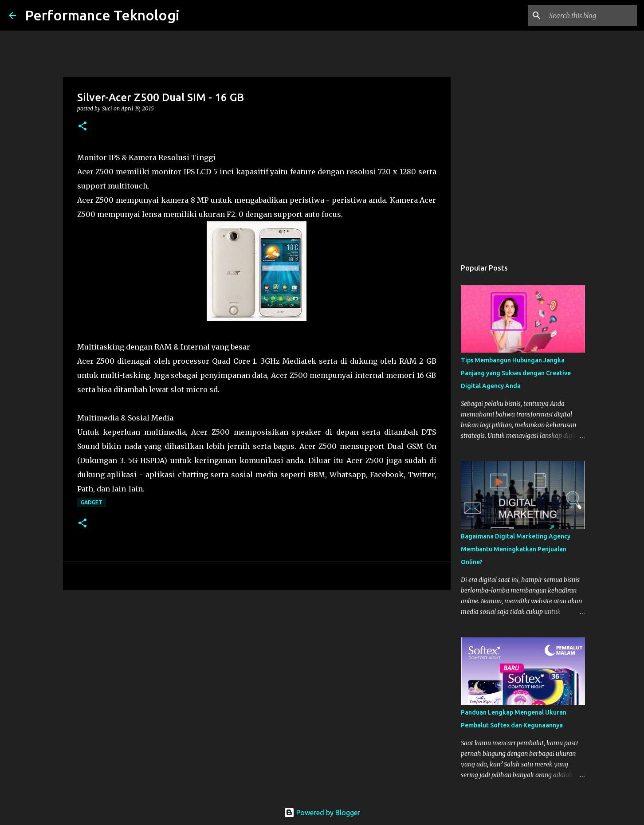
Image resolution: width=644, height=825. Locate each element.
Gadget (92, 502)
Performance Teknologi (102, 15)
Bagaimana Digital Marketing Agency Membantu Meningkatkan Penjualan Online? (516, 549)
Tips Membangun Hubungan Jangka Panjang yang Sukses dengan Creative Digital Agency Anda (516, 373)
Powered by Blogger (322, 813)
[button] (82, 127)
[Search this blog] (590, 16)
